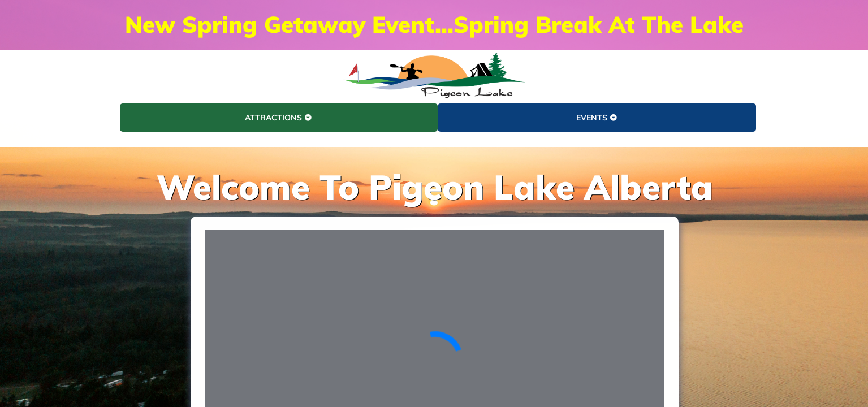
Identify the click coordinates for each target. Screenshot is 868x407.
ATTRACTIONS (278, 118)
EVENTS (597, 118)
